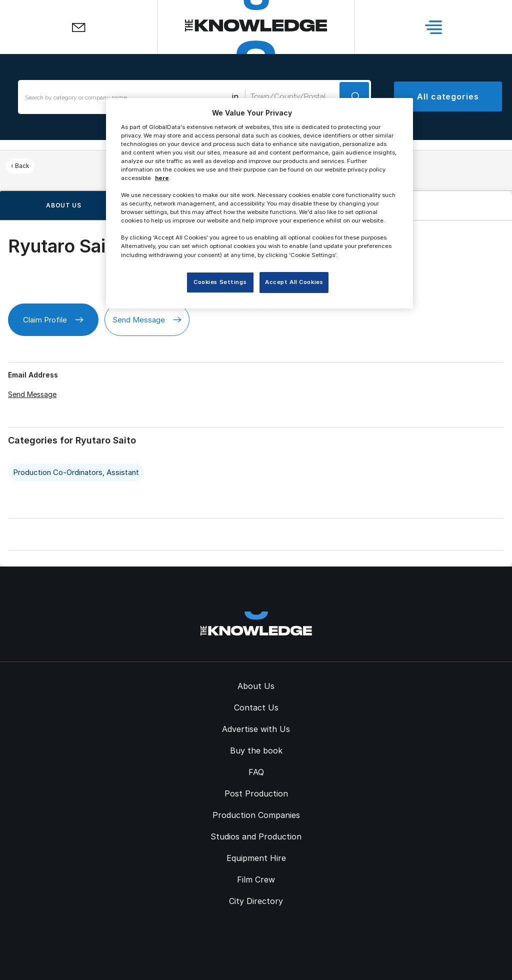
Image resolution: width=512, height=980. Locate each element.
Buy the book (256, 750)
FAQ (256, 772)
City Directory (256, 901)
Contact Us (256, 707)
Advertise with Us (256, 729)
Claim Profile (53, 320)
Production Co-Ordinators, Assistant (76, 472)
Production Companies (256, 815)
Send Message (147, 320)
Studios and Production (256, 836)
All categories (448, 96)
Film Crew (256, 879)
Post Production (256, 793)
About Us (256, 686)
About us (64, 205)
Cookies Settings (220, 282)
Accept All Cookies (294, 282)
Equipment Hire (256, 858)
